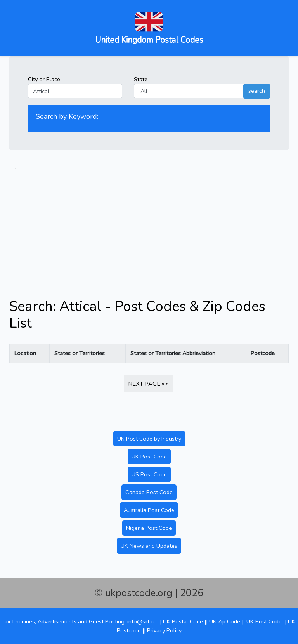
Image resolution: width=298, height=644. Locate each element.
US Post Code (149, 474)
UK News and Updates (149, 546)
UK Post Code (149, 457)
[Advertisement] (149, 226)
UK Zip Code (225, 621)
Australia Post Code (149, 510)
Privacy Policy (164, 630)
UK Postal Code (183, 621)
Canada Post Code (149, 492)
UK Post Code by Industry (149, 439)
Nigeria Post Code (149, 528)
